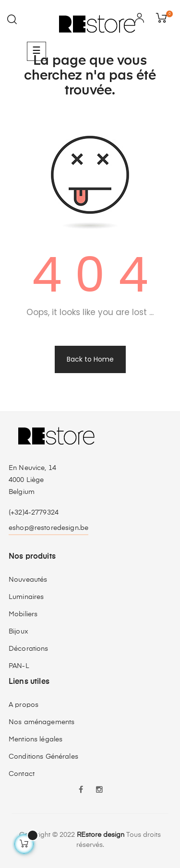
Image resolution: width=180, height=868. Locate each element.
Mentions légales (36, 739)
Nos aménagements (42, 722)
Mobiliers (23, 614)
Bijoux (18, 632)
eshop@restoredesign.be (48, 528)
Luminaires (26, 597)
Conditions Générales (43, 757)
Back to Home (90, 359)
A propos (24, 705)
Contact (22, 774)
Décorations (29, 649)
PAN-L (19, 666)
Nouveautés (28, 580)
